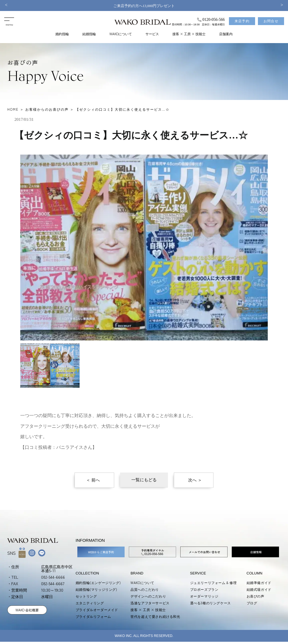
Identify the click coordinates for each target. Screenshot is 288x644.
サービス (152, 34)
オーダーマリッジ (204, 596)
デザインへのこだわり (148, 596)
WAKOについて (121, 34)
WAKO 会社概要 (27, 610)
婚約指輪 (62, 34)
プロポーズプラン (204, 589)
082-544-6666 (53, 577)
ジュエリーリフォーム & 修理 (213, 582)
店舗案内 (226, 34)
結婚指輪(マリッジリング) (96, 589)
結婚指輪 (89, 34)
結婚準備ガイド (259, 582)
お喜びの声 (256, 596)
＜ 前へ (93, 480)
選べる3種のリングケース (211, 603)
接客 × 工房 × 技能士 (189, 34)
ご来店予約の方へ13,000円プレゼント (144, 6)
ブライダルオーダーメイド (97, 610)
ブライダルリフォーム (93, 616)
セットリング (86, 596)
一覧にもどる (144, 480)
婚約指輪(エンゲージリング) (98, 582)
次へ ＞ (195, 480)
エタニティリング (90, 603)
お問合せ (271, 21)
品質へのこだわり (145, 589)
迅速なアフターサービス (150, 603)
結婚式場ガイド (259, 589)
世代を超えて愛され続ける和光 (155, 616)
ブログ (252, 603)
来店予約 (242, 21)
